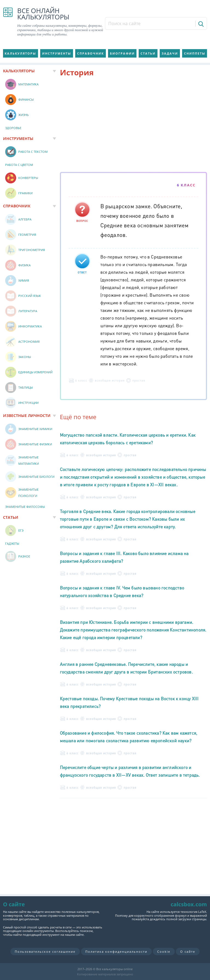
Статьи (148, 53)
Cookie (164, 951)
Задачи (170, 53)
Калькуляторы (20, 53)
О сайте (188, 951)
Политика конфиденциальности (116, 951)
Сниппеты (195, 53)
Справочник (91, 53)
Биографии (122, 53)
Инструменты (57, 53)
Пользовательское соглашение (45, 951)
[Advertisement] (134, 126)
